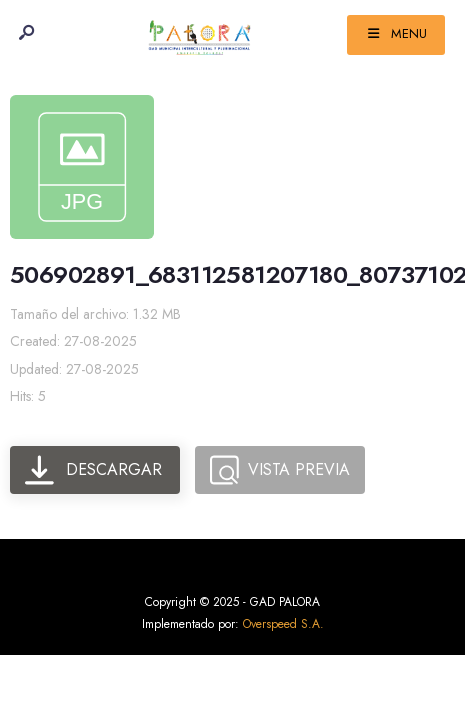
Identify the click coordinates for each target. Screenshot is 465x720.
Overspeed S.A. (283, 624)
